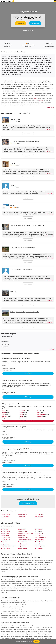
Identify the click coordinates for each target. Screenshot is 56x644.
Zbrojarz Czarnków (23, 531)
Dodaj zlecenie (20, 23)
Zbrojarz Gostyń (5, 533)
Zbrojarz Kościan (39, 536)
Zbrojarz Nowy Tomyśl (40, 538)
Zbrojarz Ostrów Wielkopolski (25, 540)
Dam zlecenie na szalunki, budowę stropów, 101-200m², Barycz (22, 473)
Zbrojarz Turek (22, 546)
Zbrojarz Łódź (21, 517)
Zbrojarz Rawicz (39, 542)
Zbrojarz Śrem (38, 544)
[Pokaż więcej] (49, 130)
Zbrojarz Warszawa (6, 515)
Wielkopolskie (7, 52)
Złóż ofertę (28, 373)
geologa (41, 100)
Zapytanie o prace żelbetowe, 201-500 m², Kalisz (17, 380)
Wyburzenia (5, 347)
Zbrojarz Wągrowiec (40, 546)
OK (36, 641)
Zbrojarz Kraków (39, 515)
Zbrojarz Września (23, 548)
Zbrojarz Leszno (39, 529)
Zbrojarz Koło (21, 536)
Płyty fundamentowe (7, 337)
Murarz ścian (5, 342)
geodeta (36, 99)
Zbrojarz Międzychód (23, 538)
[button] (51, 108)
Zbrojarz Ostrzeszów (40, 540)
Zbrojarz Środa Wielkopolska (8, 546)
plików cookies (29, 641)
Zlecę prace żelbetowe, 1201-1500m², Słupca (16, 358)
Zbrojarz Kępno (5, 536)
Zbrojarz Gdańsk (39, 517)
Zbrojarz (3, 526)
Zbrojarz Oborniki (6, 540)
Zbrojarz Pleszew (22, 542)
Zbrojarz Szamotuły (23, 544)
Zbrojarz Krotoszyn (6, 538)
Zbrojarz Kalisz (5, 529)
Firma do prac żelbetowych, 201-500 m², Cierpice (17, 449)
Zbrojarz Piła (4, 542)
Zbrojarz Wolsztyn (6, 548)
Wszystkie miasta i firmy (37, 421)
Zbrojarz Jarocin (39, 533)
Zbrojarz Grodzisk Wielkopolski (26, 533)
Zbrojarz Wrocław (22, 515)
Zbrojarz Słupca (5, 544)
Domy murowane (6, 339)
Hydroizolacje (6, 344)
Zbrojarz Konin (22, 529)
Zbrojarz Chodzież (6, 531)
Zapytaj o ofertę (28, 134)
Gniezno (14, 52)
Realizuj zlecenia (35, 23)
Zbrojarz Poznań (5, 517)
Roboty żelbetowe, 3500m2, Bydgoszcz (14, 427)
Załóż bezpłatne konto (28, 503)
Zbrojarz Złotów (39, 548)
